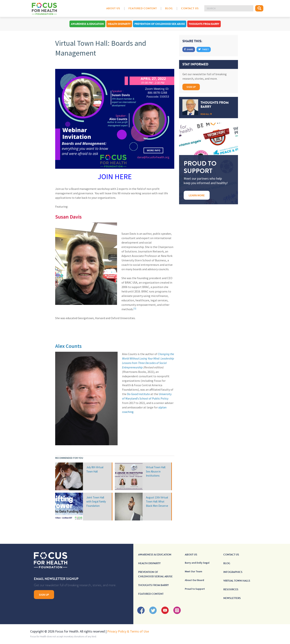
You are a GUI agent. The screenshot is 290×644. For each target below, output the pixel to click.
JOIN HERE (115, 177)
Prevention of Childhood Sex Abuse (160, 24)
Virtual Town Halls (237, 581)
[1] (135, 308)
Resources (231, 589)
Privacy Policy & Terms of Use (128, 631)
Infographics (233, 572)
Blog (169, 8)
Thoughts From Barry (204, 24)
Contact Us (190, 8)
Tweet (204, 49)
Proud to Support (195, 589)
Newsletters (232, 598)
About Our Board (194, 580)
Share (189, 49)
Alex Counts (68, 346)
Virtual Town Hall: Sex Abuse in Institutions (156, 471)
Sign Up (191, 87)
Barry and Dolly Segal (197, 563)
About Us (113, 8)
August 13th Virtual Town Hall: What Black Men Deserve (157, 502)
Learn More (197, 195)
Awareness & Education (87, 24)
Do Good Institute (138, 394)
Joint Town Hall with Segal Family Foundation (96, 502)
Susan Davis (68, 217)
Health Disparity (119, 24)
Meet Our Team (194, 571)
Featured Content (143, 8)
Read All (206, 114)
